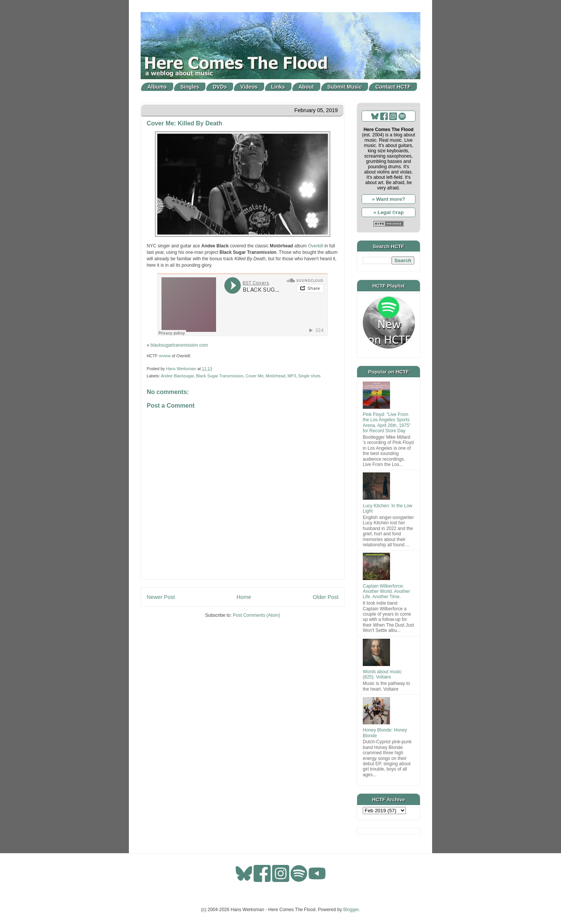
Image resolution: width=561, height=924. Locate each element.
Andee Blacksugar (177, 376)
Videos (249, 87)
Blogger (351, 910)
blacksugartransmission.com (179, 345)
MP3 (292, 376)
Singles (190, 87)
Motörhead (276, 376)
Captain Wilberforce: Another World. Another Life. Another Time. (386, 592)
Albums (157, 87)
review (165, 356)
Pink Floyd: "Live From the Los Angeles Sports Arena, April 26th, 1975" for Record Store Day (387, 423)
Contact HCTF (393, 87)
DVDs (220, 87)
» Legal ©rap (389, 212)
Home (244, 597)
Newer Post (161, 597)
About (306, 87)
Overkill (316, 246)
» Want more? (389, 199)
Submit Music (345, 87)
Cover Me (255, 376)
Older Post (326, 597)
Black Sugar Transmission (220, 376)
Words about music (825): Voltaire (382, 674)
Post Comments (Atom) (256, 615)
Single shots (309, 376)
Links (278, 87)
